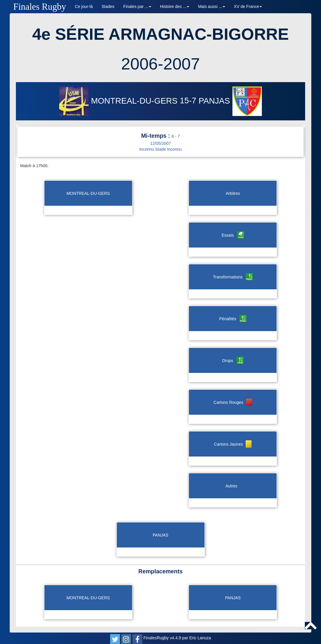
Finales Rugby (40, 7)
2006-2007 (161, 64)
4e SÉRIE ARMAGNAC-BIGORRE (160, 34)
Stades (108, 6)
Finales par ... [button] (137, 6)
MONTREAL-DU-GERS (119, 101)
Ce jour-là (84, 6)
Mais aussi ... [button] (212, 6)
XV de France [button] (248, 6)
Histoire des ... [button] (175, 6)
